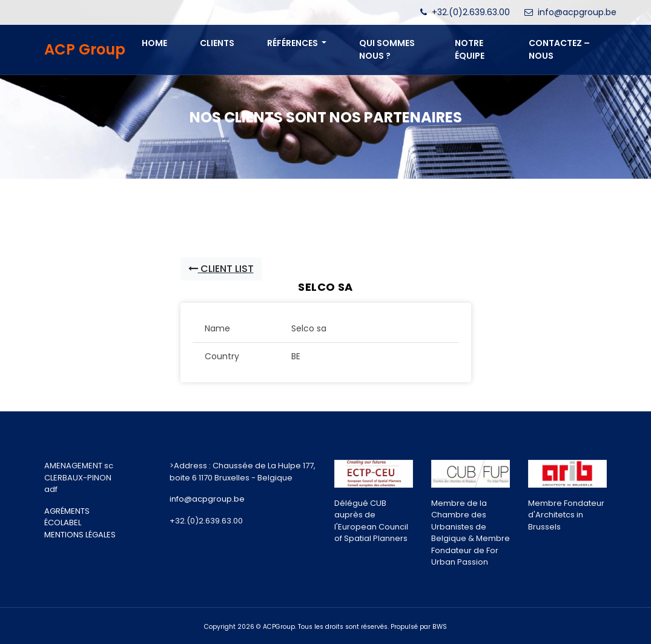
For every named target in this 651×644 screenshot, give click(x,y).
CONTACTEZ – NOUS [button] (559, 49)
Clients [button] (217, 43)
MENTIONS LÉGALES (80, 535)
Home (154, 43)
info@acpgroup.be (577, 12)
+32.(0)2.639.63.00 (471, 12)
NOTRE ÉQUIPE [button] (470, 49)
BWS (440, 627)
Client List (221, 269)
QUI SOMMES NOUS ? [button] (387, 49)
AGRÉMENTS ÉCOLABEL (67, 517)
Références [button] (293, 43)
